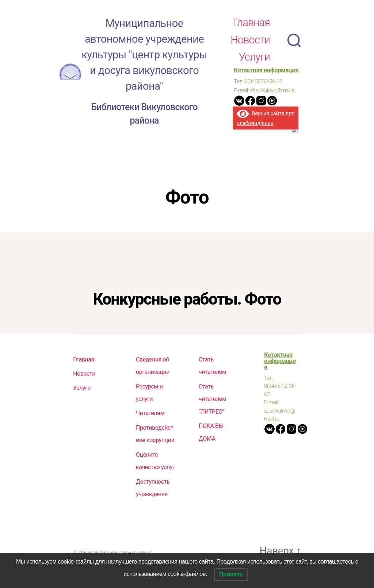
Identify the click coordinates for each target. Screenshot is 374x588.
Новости (250, 43)
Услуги (254, 60)
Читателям (150, 417)
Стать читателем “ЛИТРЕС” (212, 403)
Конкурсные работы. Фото (187, 304)
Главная (251, 25)
